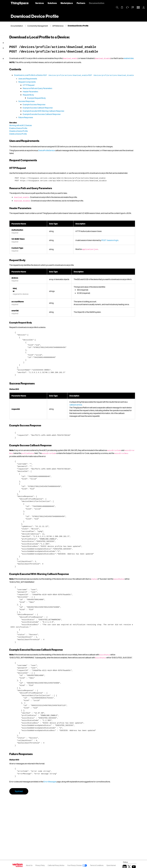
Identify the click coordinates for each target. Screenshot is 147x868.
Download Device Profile (78, 26)
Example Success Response (69, 111)
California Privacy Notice (56, 865)
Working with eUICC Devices (56, 132)
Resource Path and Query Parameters (73, 95)
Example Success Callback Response (73, 114)
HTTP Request (64, 92)
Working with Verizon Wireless (23, 51)
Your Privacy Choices (74, 865)
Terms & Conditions (97, 865)
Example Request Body (72, 104)
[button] (133, 7)
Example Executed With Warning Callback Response (79, 117)
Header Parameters (66, 98)
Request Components (62, 88)
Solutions (52, 3)
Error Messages (85, 816)
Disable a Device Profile (54, 137)
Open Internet (111, 865)
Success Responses (62, 108)
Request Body (63, 101)
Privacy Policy (40, 865)
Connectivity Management (38, 26)
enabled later (72, 61)
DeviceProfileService (82, 160)
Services (40, 3)
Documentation (97, 3)
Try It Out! (54, 829)
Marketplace (67, 3)
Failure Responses (61, 124)
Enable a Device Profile (53, 135)
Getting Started (17, 46)
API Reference (58, 26)
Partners (81, 3)
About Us (29, 865)
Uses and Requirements (63, 85)
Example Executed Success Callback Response (77, 121)
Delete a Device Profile (53, 140)
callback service (120, 428)
